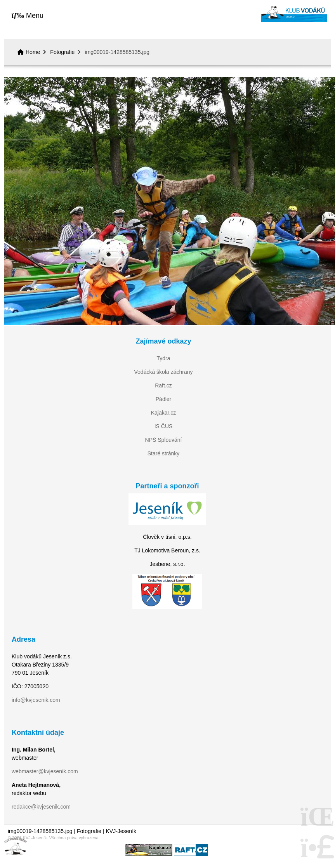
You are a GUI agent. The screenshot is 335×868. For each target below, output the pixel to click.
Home (294, 14)
